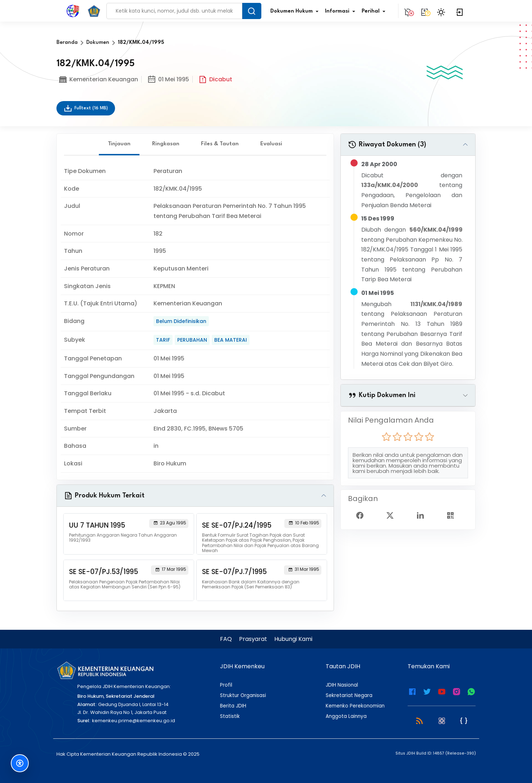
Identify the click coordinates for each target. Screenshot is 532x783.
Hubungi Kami (293, 639)
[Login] (460, 11)
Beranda (67, 43)
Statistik (230, 716)
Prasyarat (253, 639)
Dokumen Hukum (296, 12)
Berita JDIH (233, 706)
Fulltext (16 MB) (86, 108)
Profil (226, 685)
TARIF (163, 340)
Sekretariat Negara (349, 696)
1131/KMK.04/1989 (436, 304)
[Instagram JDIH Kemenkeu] (457, 691)
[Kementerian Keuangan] (105, 670)
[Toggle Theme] (442, 11)
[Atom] (442, 720)
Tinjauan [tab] (119, 144)
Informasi (341, 12)
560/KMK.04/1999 (436, 230)
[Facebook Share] (363, 515)
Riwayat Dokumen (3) (387, 145)
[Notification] (408, 11)
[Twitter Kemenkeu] (427, 691)
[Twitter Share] (393, 515)
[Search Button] (252, 11)
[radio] (386, 437)
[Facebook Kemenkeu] (412, 691)
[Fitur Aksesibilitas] (20, 763)
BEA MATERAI (231, 340)
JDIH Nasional (342, 685)
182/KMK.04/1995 (141, 43)
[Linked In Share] (423, 515)
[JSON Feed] (464, 720)
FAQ (226, 639)
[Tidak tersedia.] (425, 11)
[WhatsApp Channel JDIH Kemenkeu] (471, 691)
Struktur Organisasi (243, 696)
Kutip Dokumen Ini (382, 395)
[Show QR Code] (453, 515)
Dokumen (98, 43)
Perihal (375, 12)
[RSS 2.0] (419, 720)
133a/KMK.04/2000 (390, 185)
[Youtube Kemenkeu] (442, 691)
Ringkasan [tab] (166, 144)
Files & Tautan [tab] (220, 144)
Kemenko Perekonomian (355, 706)
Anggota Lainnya (346, 716)
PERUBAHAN (192, 340)
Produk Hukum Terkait (104, 496)
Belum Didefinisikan (181, 321)
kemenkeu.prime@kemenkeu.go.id (134, 721)
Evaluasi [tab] (271, 144)
